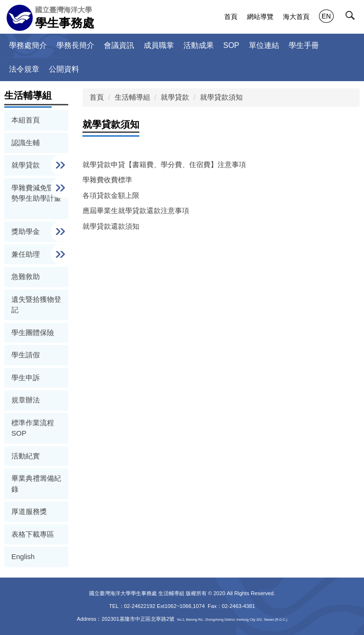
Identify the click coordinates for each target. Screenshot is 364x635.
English (23, 556)
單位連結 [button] (264, 45)
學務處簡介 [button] (28, 45)
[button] (353, 18)
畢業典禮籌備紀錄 (36, 484)
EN (326, 16)
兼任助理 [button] (27, 254)
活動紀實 (26, 456)
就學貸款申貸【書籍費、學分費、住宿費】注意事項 (164, 164)
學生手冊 (304, 45)
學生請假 (26, 355)
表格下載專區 (33, 534)
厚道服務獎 (29, 511)
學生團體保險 (33, 332)
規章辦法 (26, 400)
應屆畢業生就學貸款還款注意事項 (136, 210)
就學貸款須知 (221, 97)
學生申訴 (26, 378)
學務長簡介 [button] (75, 45)
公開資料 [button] (64, 69)
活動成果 (199, 45)
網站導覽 (260, 17)
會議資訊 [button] (119, 45)
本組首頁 (26, 120)
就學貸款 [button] (27, 165)
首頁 (231, 17)
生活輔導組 (132, 97)
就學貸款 (175, 97)
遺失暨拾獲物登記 (36, 305)
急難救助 (26, 276)
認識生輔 (26, 143)
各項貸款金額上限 (111, 195)
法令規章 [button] (24, 69)
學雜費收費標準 (107, 180)
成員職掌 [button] (159, 45)
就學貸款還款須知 (111, 226)
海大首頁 (296, 17)
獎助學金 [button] (27, 231)
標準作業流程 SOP (33, 428)
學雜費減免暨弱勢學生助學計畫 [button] (36, 193)
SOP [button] (231, 45)
